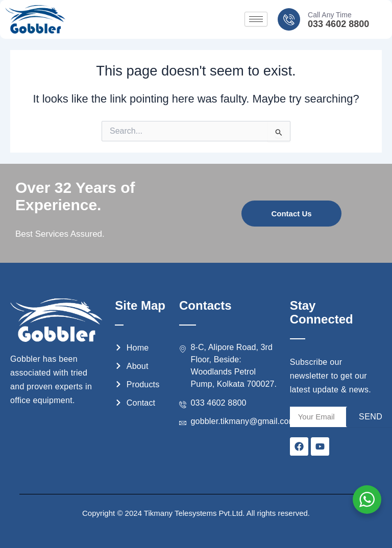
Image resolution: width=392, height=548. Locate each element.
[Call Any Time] (289, 19)
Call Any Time (330, 15)
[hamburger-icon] (256, 19)
